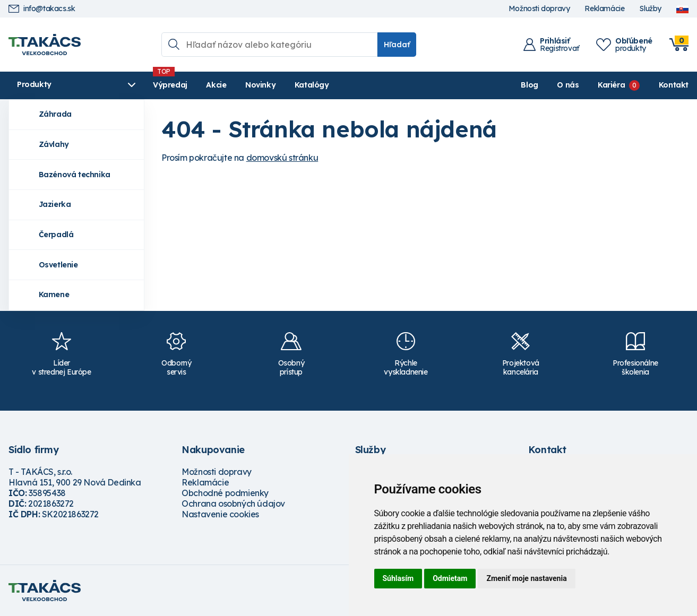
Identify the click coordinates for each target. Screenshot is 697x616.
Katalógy (312, 85)
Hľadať (397, 45)
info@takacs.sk (42, 9)
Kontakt (674, 85)
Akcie (216, 85)
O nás (568, 85)
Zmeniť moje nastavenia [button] (526, 578)
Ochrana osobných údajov (233, 504)
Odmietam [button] (450, 578)
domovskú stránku (282, 158)
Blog (529, 85)
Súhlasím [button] (398, 578)
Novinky (260, 85)
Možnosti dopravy (539, 9)
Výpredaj (170, 85)
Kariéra (611, 85)
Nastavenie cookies (220, 514)
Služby (650, 9)
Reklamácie (604, 9)
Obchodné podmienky (225, 493)
